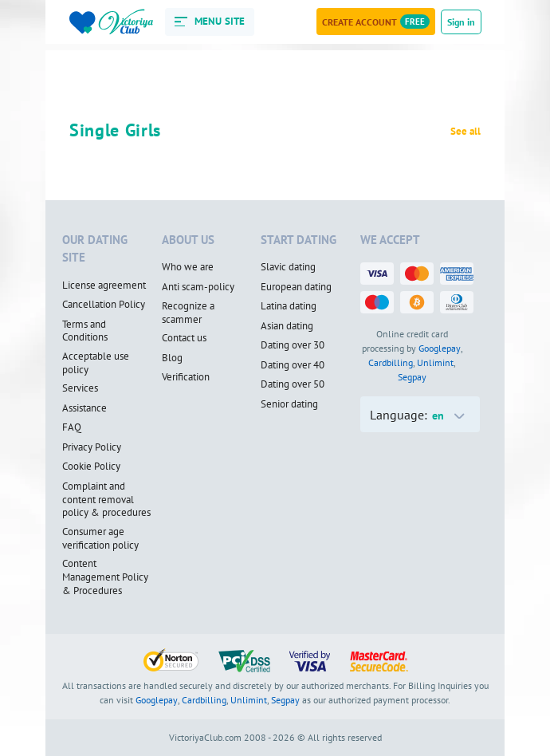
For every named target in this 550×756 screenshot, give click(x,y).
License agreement (104, 285)
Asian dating (287, 326)
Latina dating (289, 306)
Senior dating (289, 404)
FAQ (72, 427)
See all (466, 132)
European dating (296, 287)
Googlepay (440, 348)
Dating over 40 (293, 365)
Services (80, 388)
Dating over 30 (293, 345)
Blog (172, 358)
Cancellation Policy (104, 305)
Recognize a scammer (188, 313)
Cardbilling (391, 362)
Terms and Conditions (85, 331)
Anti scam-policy (198, 287)
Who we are (188, 267)
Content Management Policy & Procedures (105, 577)
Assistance (84, 408)
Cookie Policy (91, 467)
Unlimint (435, 362)
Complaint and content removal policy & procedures (106, 500)
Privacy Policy (92, 447)
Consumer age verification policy (100, 539)
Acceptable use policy (96, 363)
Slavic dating (288, 267)
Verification (186, 377)
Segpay (412, 377)
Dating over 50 (293, 384)
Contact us (184, 338)
